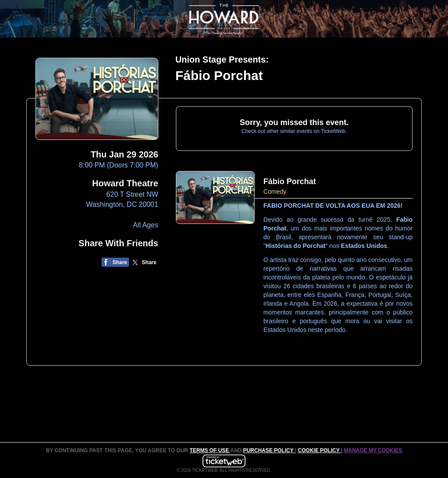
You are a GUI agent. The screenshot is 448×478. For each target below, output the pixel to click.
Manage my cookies (373, 450)
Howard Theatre (125, 183)
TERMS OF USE (210, 450)
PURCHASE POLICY (269, 450)
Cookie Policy (319, 450)
